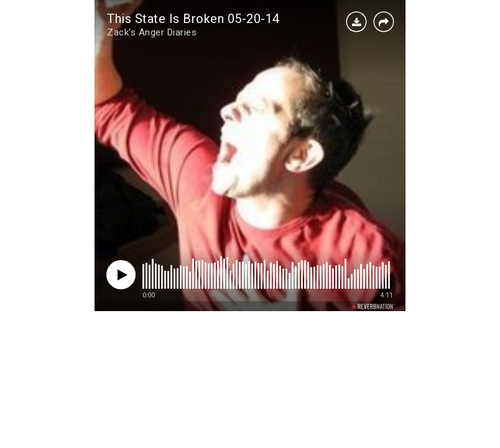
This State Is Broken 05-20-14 (193, 19)
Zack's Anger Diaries (152, 32)
